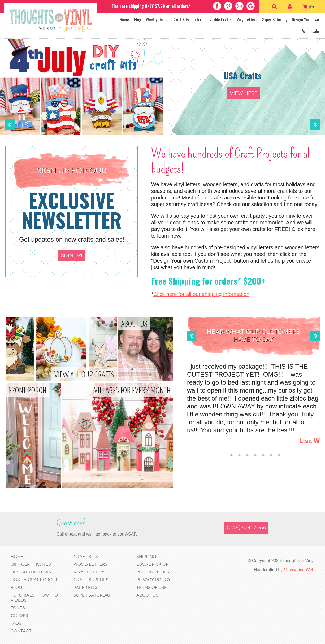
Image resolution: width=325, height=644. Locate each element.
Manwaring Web (299, 570)
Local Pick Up (152, 564)
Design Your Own (305, 20)
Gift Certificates (31, 564)
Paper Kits (85, 587)
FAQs (16, 623)
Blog (138, 20)
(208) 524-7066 (246, 528)
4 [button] (255, 456)
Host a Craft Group (34, 580)
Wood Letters (90, 564)
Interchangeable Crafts (213, 20)
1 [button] (231, 456)
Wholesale (311, 31)
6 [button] (271, 456)
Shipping (146, 557)
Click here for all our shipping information (201, 294)
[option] (162, 86)
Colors (19, 615)
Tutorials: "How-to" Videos (35, 598)
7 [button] (279, 456)
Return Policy (153, 572)
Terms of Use (152, 587)
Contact (21, 631)
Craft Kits (181, 20)
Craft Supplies (91, 580)
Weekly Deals (157, 20)
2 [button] (239, 456)
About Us (147, 595)
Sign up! (72, 256)
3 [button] (247, 456)
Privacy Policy (154, 580)
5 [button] (263, 456)
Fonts (18, 608)
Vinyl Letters (247, 20)
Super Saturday (275, 20)
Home (124, 20)
